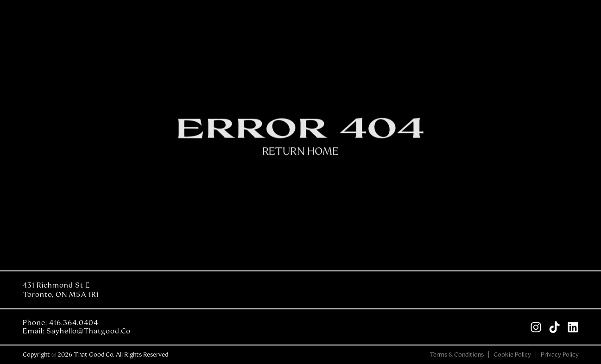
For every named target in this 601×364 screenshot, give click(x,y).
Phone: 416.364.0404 (60, 323)
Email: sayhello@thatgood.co (77, 331)
